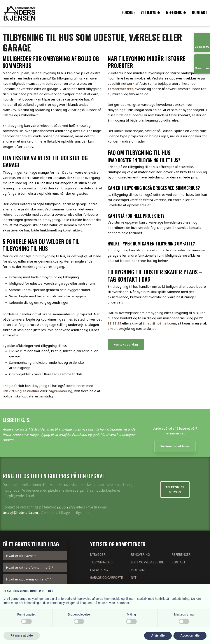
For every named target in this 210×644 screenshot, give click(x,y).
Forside (128, 12)
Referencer (176, 12)
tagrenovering (60, 391)
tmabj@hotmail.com (159, 323)
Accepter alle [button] (190, 635)
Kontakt (200, 12)
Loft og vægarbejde (147, 562)
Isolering (139, 570)
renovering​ (140, 554)
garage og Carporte (107, 577)
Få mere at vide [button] (22, 635)
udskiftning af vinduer (21, 391)
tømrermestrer (120, 89)
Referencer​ (181, 554)
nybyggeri (98, 554)
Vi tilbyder (151, 12)
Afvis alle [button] (158, 635)
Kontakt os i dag (126, 344)
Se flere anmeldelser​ (175, 446)
